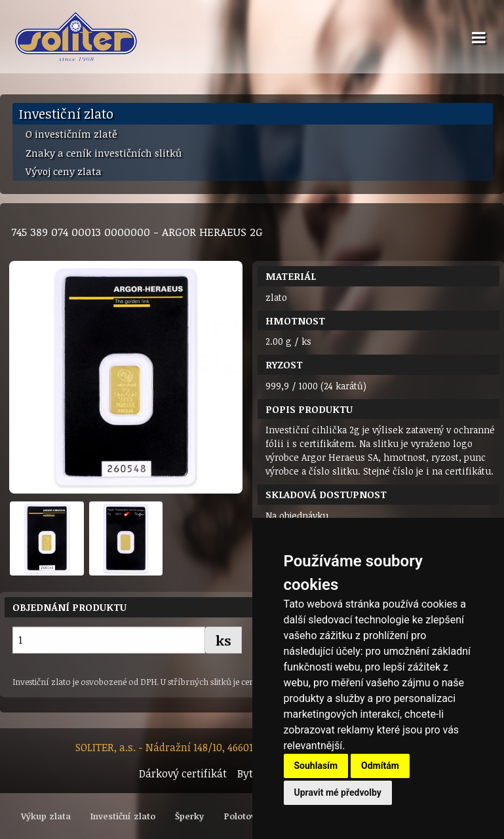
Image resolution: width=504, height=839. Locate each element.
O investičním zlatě (71, 134)
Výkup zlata (46, 816)
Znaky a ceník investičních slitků (104, 153)
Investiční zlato (66, 113)
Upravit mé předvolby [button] (338, 792)
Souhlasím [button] (316, 766)
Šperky (189, 816)
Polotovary (247, 816)
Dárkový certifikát (183, 773)
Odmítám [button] (380, 766)
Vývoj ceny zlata (64, 171)
